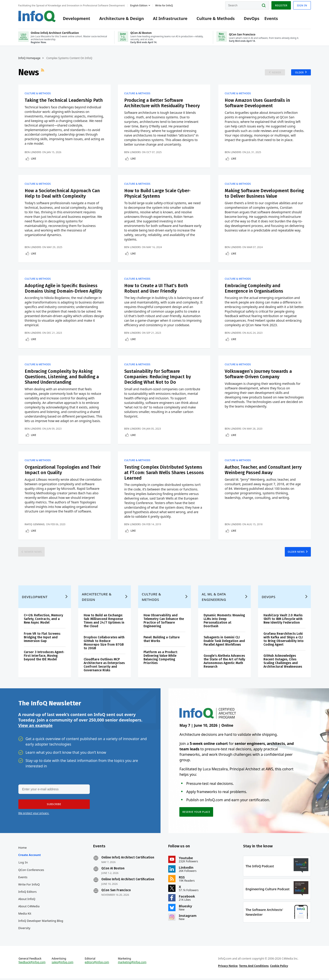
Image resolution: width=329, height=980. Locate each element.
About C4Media (29, 907)
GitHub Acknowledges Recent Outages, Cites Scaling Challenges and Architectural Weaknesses (283, 662)
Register (281, 5)
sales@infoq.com (63, 964)
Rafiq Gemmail (35, 525)
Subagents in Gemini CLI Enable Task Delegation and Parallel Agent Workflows (224, 642)
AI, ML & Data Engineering (214, 598)
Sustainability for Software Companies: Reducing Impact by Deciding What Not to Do (158, 377)
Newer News (33, 552)
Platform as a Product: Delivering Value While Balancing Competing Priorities (161, 658)
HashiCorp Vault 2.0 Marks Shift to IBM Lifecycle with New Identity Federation (283, 620)
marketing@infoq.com (132, 964)
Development (76, 19)
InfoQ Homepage (29, 58)
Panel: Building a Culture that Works (162, 640)
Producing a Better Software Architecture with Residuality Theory (162, 103)
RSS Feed (43, 72)
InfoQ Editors (28, 893)
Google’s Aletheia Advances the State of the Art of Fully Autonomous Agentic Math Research (224, 662)
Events (271, 19)
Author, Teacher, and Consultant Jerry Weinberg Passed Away (263, 470)
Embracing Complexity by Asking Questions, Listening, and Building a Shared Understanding (62, 377)
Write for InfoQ (29, 885)
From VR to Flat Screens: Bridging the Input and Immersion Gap (42, 638)
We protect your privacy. (34, 814)
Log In (23, 863)
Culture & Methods (216, 19)
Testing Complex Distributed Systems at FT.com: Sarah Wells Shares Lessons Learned (163, 473)
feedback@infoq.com (32, 964)
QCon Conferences (31, 871)
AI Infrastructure (170, 19)
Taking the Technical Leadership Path (64, 101)
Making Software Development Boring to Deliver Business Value (264, 194)
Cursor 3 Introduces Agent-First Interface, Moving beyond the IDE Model (44, 657)
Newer (277, 73)
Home (23, 849)
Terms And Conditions (254, 967)
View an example (35, 726)
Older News (296, 552)
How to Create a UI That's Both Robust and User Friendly (156, 289)
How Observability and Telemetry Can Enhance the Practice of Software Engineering (164, 622)
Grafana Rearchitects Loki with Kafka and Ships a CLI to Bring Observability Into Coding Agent (284, 640)
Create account (30, 856)
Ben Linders (33, 152)
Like (34, 159)
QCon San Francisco (116, 891)
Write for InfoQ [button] (164, 5)
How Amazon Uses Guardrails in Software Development (257, 103)
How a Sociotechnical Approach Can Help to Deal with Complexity (62, 194)
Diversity (24, 929)
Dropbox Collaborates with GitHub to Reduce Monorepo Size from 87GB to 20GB (104, 644)
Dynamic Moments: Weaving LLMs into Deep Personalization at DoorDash (224, 622)
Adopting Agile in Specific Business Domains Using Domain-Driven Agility (64, 289)
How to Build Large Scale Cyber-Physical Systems (157, 194)
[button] (54, 805)
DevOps (252, 19)
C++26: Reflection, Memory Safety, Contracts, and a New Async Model (43, 620)
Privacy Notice (228, 967)
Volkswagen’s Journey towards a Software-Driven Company (258, 375)
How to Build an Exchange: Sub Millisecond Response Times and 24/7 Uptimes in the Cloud (104, 622)
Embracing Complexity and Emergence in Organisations (254, 289)
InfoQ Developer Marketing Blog (41, 922)
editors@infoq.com (97, 964)
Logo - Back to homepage (37, 16)
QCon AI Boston (113, 870)
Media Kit (25, 915)
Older (299, 73)
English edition (139, 5)
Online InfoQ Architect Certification (128, 859)
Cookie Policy (279, 967)
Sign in (302, 5)
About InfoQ (27, 900)
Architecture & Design (122, 19)
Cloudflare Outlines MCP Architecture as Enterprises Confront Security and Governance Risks (104, 666)
